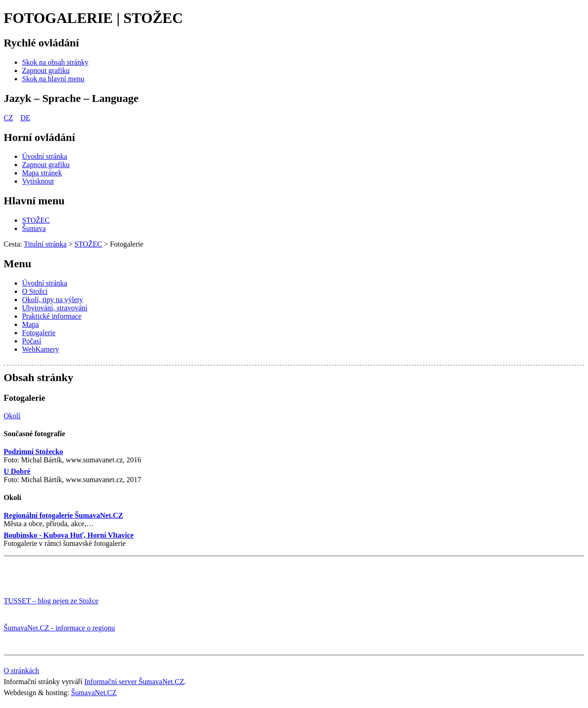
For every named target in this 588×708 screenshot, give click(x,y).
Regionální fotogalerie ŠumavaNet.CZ (63, 515)
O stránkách (21, 671)
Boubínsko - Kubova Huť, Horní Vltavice (69, 535)
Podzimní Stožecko (33, 452)
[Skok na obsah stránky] (55, 62)
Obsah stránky (38, 377)
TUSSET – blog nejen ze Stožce (51, 601)
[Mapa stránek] (42, 173)
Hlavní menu (34, 201)
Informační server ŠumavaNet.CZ (134, 682)
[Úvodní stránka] (45, 156)
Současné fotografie (34, 434)
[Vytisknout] (38, 181)
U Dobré (17, 471)
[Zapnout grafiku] (46, 70)
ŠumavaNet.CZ (94, 693)
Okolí (12, 497)
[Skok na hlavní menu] (53, 79)
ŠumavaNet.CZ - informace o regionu (59, 628)
